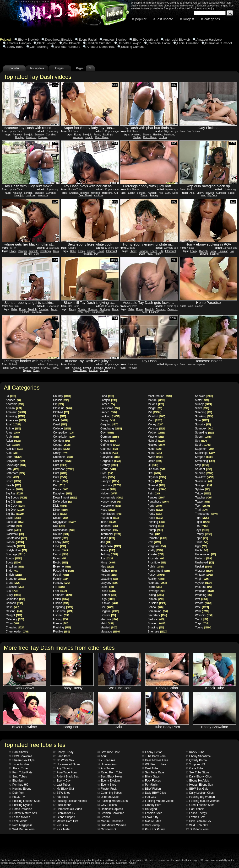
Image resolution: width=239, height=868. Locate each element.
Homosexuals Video (68, 809)
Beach (13, 485)
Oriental (156, 485)
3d (11, 396)
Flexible (61, 632)
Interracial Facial (159, 43)
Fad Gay (149, 797)
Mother (156, 433)
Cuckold (62, 461)
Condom (61, 441)
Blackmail (15, 534)
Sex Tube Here (109, 752)
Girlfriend (110, 445)
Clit (116, 193)
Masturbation (160, 396)
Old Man (156, 469)
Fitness (60, 623)
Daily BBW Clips (154, 793)
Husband (109, 518)
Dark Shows (19, 752)
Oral (154, 473)
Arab (12, 437)
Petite (155, 518)
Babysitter (15, 461)
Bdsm (13, 481)
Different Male (108, 797)
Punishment (159, 571)
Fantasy (154, 196)
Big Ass (163, 137)
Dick (60, 506)
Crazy (60, 453)
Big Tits (15, 514)
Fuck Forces (151, 781)
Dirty (60, 514)
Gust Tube (150, 768)
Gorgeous (111, 461)
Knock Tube (195, 752)
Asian (13, 441)
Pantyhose (158, 502)
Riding (156, 595)
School (155, 607)
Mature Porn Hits (66, 821)
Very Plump (151, 825)
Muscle (156, 437)
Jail (105, 542)
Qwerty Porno (196, 760)
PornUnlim (150, 785)
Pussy (156, 575)
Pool (154, 534)
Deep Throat (102, 137)
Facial (97, 135)
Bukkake (15, 587)
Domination (64, 530)
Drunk (60, 538)
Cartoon (14, 603)
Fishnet (61, 615)
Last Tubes (62, 785)
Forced (108, 404)
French (109, 412)
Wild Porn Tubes (154, 764)
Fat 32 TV (17, 797)
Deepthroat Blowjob (58, 40)
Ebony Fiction (152, 752)
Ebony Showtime (198, 756)
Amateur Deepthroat (100, 47)
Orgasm (157, 477)
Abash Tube (18, 768)
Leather (109, 595)
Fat (59, 587)
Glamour (109, 449)
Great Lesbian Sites (200, 805)
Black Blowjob (47, 43)
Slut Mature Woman (112, 825)
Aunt (11, 453)
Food (107, 396)
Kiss (107, 567)
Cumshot (51, 135)
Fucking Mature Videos (158, 801)
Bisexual (14, 522)
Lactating (109, 579)
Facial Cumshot (188, 43)
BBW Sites (62, 793)
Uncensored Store (67, 764)
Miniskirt (156, 416)
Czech (60, 481)
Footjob (109, 400)
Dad (59, 485)
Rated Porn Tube (110, 772)
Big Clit (14, 502)
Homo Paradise (21, 809)
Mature (156, 400)
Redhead (157, 583)
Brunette (39, 135)
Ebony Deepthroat (145, 40)
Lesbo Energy (196, 813)
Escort (60, 554)
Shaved (204, 254)
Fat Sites (61, 797)
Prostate (156, 558)
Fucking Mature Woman (203, 801)
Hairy (108, 477)
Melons (156, 404)
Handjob (19, 137)
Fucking (110, 416)
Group (108, 469)
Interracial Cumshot (219, 43)
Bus (12, 591)
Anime (13, 429)
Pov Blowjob (71, 43)
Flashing (62, 627)
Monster (156, 429)
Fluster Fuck (107, 789)
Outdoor (157, 489)
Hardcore (31, 137)
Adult (102, 756)
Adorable (15, 404)
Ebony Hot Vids (198, 781)
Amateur (17, 135)
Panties (156, 498)
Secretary (157, 615)
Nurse (155, 453)
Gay (107, 433)
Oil (153, 465)
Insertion (109, 530)
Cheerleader (17, 632)
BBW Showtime (21, 756)
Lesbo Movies (20, 817)
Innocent (109, 526)
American (16, 420)
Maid (107, 623)
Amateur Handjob (19, 43)
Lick (107, 607)
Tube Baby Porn (154, 756)
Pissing (156, 526)
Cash (12, 607)
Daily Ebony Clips (199, 777)
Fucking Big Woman (200, 797)
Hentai (108, 489)
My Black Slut (64, 789)
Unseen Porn (108, 764)
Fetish (61, 599)
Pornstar (43, 137)
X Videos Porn (197, 829)
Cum (36, 254)
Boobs (14, 558)
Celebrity (15, 619)
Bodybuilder (16, 550)
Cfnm (13, 623)
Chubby (62, 396)
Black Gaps (151, 777)
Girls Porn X (107, 829)
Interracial (78, 137)
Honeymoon (110, 502)
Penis (155, 510)
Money (155, 424)
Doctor (61, 518)
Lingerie (109, 611)
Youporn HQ (196, 764)
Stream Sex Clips (22, 760)
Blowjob (28, 135)
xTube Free (106, 760)
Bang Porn (62, 756)
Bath (12, 469)
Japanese (111, 546)
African (14, 408)
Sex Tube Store (198, 772)
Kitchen (109, 571)
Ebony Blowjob (28, 40)
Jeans (108, 550)
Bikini (13, 518)
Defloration (62, 502)
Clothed (61, 412)
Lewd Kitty (150, 817)
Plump (155, 530)
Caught (14, 615)
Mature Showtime (110, 821)
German (109, 437)
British (14, 575)
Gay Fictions (107, 805)
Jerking (109, 554)
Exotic (60, 563)
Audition (98, 196)
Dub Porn (17, 793)
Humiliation (111, 514)
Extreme (62, 567)
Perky (158, 254)
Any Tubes (106, 768)
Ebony (77, 135)
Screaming (158, 611)
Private (155, 554)
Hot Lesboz (195, 809)
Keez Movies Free (155, 760)
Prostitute (157, 563)
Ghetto (108, 441)
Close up (160, 309)
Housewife (110, 506)
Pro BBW (61, 825)
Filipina (61, 603)
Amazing (87, 254)
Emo (59, 546)
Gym (107, 473)
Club (59, 416)
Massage (110, 632)
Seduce (156, 619)
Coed (60, 424)
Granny (109, 465)
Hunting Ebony (20, 789)
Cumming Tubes (110, 793)
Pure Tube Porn (65, 772)
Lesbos (104, 817)
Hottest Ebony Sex (200, 785)
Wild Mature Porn (22, 829)
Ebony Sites (107, 785)
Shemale (157, 632)
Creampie (63, 457)
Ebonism (16, 781)
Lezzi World (18, 821)
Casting (137, 137)
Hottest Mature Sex (23, 813)
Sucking (214, 254)
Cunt (168, 193)
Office (155, 461)
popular (141, 19)
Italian (108, 538)
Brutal (13, 583)
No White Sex (64, 760)
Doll (59, 526)
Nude (155, 449)
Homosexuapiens (110, 809)
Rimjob (155, 599)
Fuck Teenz (62, 805)
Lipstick (108, 615)
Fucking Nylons (21, 805)
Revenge (156, 591)
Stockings (107, 135)
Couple (89, 137)
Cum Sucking (39, 47)
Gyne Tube (195, 768)
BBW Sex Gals (197, 789)
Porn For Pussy (153, 829)
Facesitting (63, 571)
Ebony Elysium (109, 781)
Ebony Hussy (63, 752)
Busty (13, 595)
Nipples (156, 445)
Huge (108, 510)
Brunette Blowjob (130, 43)
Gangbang (111, 429)
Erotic (61, 550)
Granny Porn (152, 805)
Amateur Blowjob (115, 40)
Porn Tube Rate (21, 772)
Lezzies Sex (195, 817)
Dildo (60, 510)
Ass (161, 193)
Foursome (110, 408)
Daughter (62, 493)
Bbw (12, 477)
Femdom (63, 595)
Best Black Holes (110, 777)
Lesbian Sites (152, 813)
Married (109, 627)
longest (189, 19)
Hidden (109, 493)
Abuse (132, 863)
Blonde (15, 542)
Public (155, 567)
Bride (12, 571)
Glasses (109, 453)
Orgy (155, 481)
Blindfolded (16, 538)
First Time (63, 611)
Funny (108, 420)
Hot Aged (149, 809)
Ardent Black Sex (66, 777)
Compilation (65, 437)
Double (61, 534)
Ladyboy (109, 583)
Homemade (112, 498)
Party (155, 506)
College (62, 429)
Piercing (156, 522)
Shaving (156, 627)
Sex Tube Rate (153, 772)
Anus (13, 433)
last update (165, 19)
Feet (60, 591)
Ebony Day (62, 781)
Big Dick (15, 510)
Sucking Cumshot (133, 47)
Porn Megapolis (21, 825)
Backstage (16, 465)
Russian (157, 603)
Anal (192, 193)
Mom (155, 420)
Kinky (108, 563)
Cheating (15, 627)
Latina (108, 591)
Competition (64, 433)
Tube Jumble (19, 764)
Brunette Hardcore (67, 47)
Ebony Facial (88, 40)
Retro (155, 587)
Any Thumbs (63, 768)
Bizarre (14, 526)
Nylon (155, 457)
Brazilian (15, 567)
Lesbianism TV (64, 813)
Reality (156, 579)
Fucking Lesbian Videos (70, 801)
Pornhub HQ (19, 785)
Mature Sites (151, 821)
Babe (73, 251)
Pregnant (157, 546)
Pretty (155, 550)
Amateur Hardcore (209, 40)
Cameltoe (15, 599)
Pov (96, 254)
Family (61, 579)
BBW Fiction (151, 789)
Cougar (62, 445)
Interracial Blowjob (177, 40)
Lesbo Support (64, 817)
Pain (154, 493)
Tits (161, 251)
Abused (13, 400)
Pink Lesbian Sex (199, 821)
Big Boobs (16, 498)
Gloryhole (110, 457)
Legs (107, 599)
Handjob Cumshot (99, 43)
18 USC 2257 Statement (114, 863)
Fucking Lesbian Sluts (25, 801)
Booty (37, 370)
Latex (107, 587)
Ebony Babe (15, 47)
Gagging (109, 424)
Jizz (107, 558)
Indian (108, 522)
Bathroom (15, 473)
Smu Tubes (18, 777)
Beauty (14, 489)
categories (212, 19)
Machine (109, 619)
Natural (156, 441)
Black (56, 251)
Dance (61, 489)
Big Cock (212, 196)
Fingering (154, 312)
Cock (60, 420)
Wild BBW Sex (197, 825)
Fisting (61, 619)
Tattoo (55, 368)
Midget (155, 408)
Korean (108, 575)
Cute (60, 477)
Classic (61, 400)
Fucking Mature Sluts (113, 801)
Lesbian (109, 603)
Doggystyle (98, 312)
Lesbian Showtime (111, 813)
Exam (60, 558)
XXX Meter (62, 829)
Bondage (15, 554)
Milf (154, 412)
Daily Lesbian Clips (200, 793)
